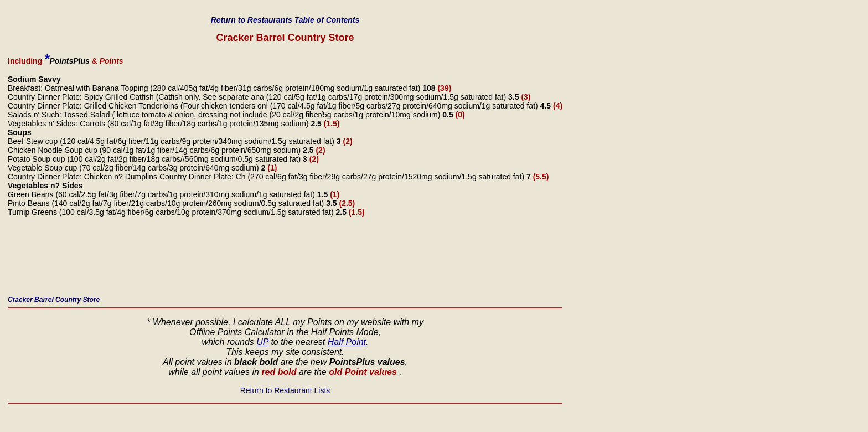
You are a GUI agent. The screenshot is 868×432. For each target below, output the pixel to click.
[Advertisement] (209, 259)
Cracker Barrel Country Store (54, 300)
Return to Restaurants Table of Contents (285, 20)
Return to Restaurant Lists (285, 390)
